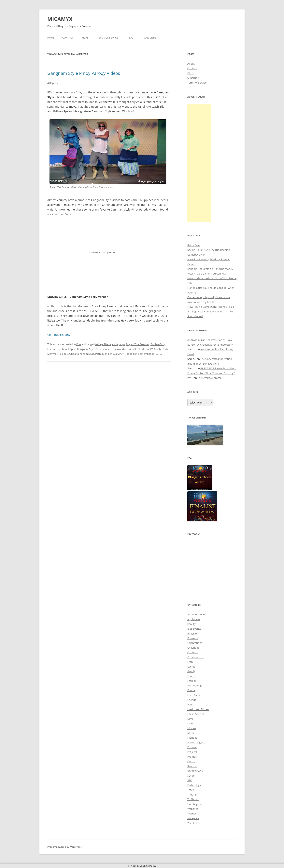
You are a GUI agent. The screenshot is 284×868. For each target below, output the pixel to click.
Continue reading (61, 335)
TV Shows (193, 799)
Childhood (193, 648)
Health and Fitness (198, 709)
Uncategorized (196, 804)
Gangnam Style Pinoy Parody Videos (84, 73)
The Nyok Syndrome (209, 378)
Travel (191, 790)
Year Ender (194, 823)
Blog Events (194, 629)
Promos (192, 757)
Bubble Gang (158, 344)
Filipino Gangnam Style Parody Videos (90, 349)
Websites (193, 809)
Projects (192, 752)
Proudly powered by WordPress (64, 847)
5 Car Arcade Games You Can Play (207, 274)
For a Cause (194, 695)
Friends (192, 700)
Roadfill (129, 354)
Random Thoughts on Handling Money (210, 269)
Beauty (192, 624)
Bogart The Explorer (138, 344)
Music (191, 733)
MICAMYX (60, 19)
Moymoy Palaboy (58, 354)
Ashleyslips (118, 344)
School (191, 776)
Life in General (196, 714)
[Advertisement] (199, 163)
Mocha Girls (161, 349)
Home (51, 38)
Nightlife (192, 738)
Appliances (194, 619)
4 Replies (52, 83)
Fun (79, 344)
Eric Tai (51, 349)
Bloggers (192, 633)
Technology (194, 785)
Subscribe (150, 38)
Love (190, 719)
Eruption (62, 349)
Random (192, 766)
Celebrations (195, 643)
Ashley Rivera (103, 344)
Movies (192, 728)
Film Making (194, 686)
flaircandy (119, 349)
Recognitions (195, 771)
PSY (121, 354)
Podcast (192, 747)
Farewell (192, 676)
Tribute (192, 795)
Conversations (196, 657)
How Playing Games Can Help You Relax (211, 307)
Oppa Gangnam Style (82, 354)
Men (190, 723)
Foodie (191, 690)
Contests (193, 652)
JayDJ (190, 378)
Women (192, 813)
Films (85, 38)
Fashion (192, 681)
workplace (193, 818)
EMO (190, 662)
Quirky (191, 761)
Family (191, 671)
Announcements (197, 614)
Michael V (147, 349)
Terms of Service (108, 38)
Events (191, 667)
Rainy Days (194, 245)
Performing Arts (197, 742)
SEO (190, 780)
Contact (68, 38)
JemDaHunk (133, 349)
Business (192, 638)
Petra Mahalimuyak (107, 354)
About (131, 38)
